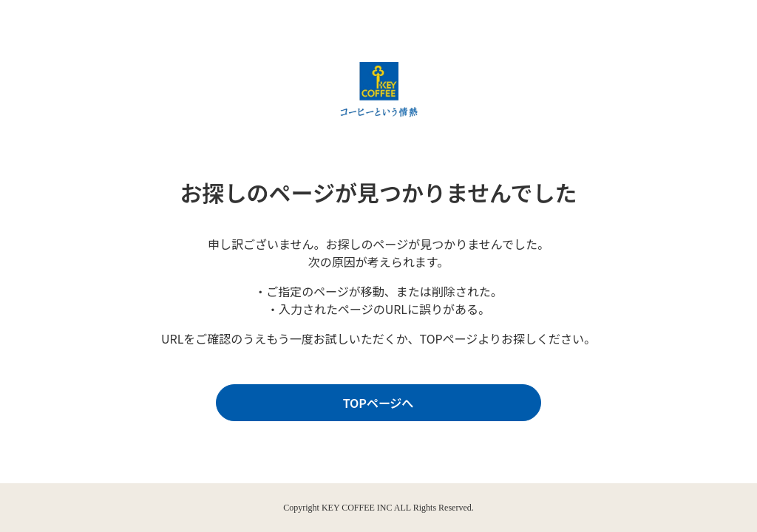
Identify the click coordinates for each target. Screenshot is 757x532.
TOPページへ (375, 403)
